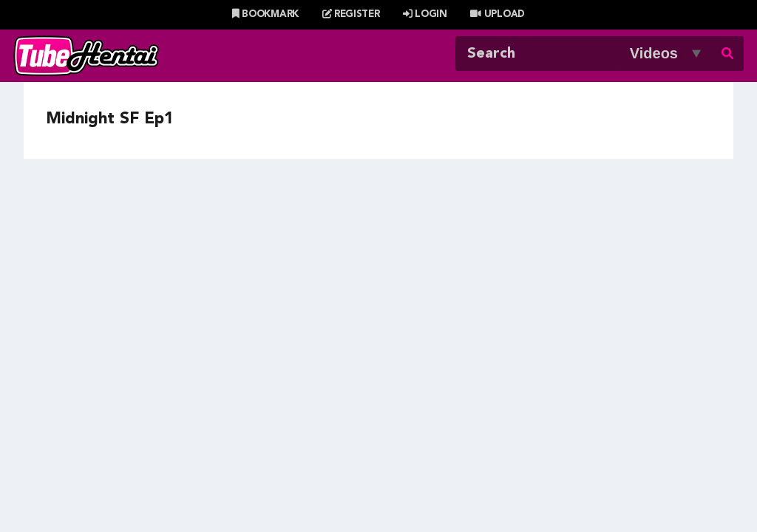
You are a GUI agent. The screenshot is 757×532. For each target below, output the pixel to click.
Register (351, 14)
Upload (497, 14)
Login (425, 14)
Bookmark (265, 14)
